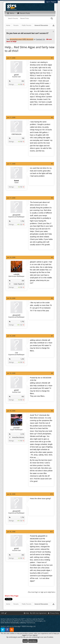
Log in (48, 2)
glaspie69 (16, 215)
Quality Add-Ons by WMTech (23, 620)
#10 (52, 494)
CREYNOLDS (16, 134)
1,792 (22, 221)
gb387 (17, 75)
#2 (52, 117)
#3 (52, 164)
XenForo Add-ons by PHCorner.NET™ (13, 618)
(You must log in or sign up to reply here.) (42, 592)
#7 (52, 336)
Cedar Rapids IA (19, 284)
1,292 (22, 359)
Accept (25, 641)
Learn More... (33, 641)
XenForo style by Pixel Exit (35, 618)
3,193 (22, 434)
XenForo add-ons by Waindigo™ (11, 625)
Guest (17, 181)
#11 (52, 532)
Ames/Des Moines (18, 437)
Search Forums (13, 18)
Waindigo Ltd (31, 625)
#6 (52, 298)
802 (23, 81)
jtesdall (16, 428)
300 (23, 281)
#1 (52, 58)
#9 (52, 411)
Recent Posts (25, 18)
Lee (16, 353)
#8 (52, 373)
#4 (52, 198)
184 (23, 138)
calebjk (16, 274)
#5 (52, 257)
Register (54, 2)
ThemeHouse (31, 622)
